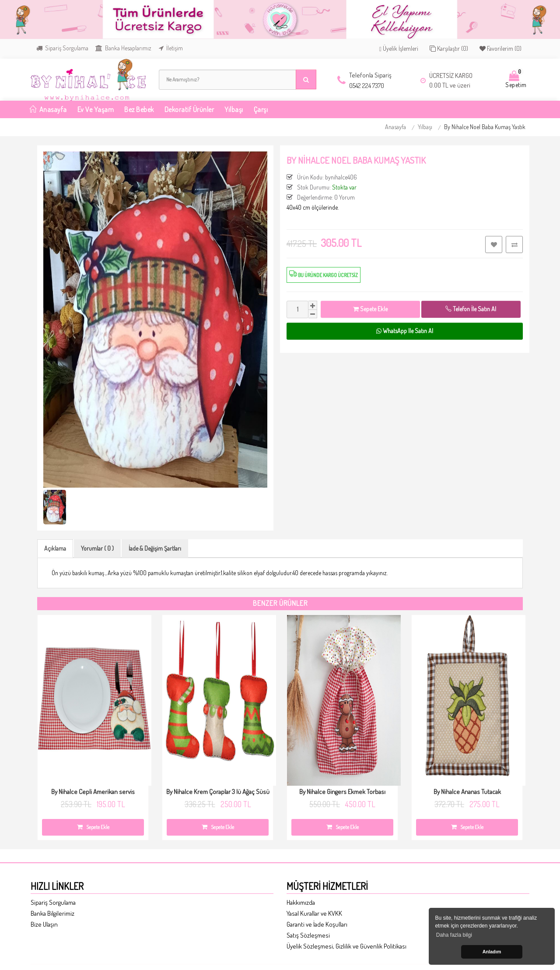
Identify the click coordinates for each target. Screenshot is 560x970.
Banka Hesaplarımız (123, 48)
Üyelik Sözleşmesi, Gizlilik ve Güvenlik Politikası (346, 946)
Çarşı (261, 109)
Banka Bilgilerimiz (52, 913)
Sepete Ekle (370, 309)
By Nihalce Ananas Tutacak (467, 792)
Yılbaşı (234, 109)
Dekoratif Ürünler (189, 109)
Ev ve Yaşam (96, 109)
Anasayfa (395, 127)
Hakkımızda (301, 902)
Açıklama (55, 548)
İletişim (171, 48)
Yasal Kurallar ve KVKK (314, 913)
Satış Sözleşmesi (308, 935)
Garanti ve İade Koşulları (317, 924)
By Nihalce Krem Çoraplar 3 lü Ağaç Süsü (218, 792)
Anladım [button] (492, 952)
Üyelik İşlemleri (399, 49)
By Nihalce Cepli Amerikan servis (93, 792)
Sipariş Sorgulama (62, 48)
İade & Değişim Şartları (155, 548)
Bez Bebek (139, 109)
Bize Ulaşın (44, 924)
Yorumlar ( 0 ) (97, 548)
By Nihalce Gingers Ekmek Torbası (342, 792)
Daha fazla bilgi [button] (454, 935)
